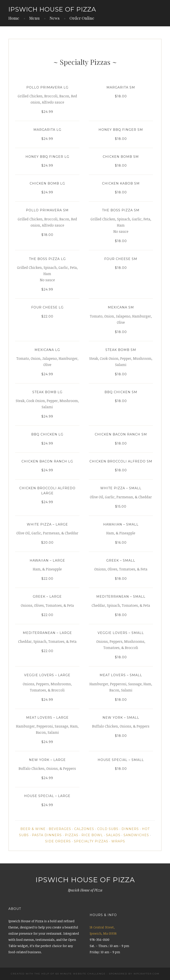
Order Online (82, 18)
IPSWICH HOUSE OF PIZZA (52, 9)
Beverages (60, 829)
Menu (34, 18)
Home (14, 18)
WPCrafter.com (146, 974)
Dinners (130, 829)
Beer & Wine (33, 829)
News (55, 18)
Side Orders (58, 841)
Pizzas (72, 835)
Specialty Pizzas (91, 841)
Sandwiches (136, 835)
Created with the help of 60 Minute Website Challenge (58, 974)
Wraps (118, 841)
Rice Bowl (92, 835)
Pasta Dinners (47, 835)
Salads (113, 835)
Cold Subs (108, 829)
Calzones (84, 829)
